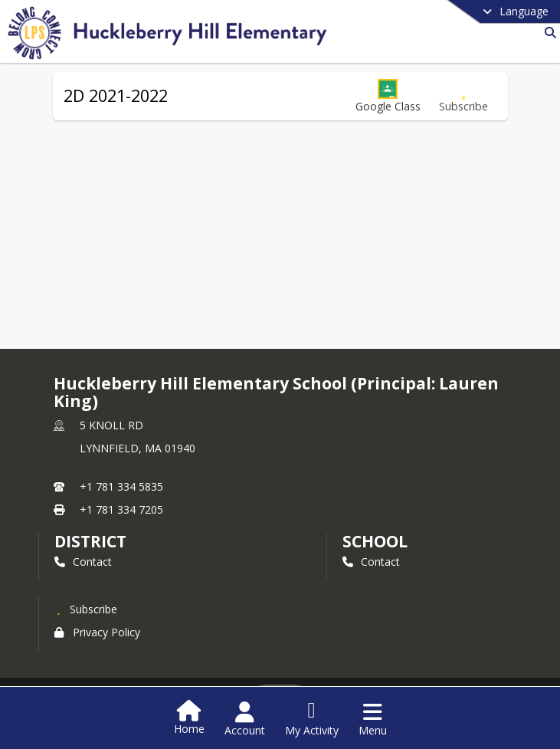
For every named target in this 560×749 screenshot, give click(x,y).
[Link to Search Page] (547, 33)
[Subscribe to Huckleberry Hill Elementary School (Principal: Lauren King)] (86, 609)
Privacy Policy (97, 632)
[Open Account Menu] (245, 719)
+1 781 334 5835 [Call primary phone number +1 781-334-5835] (121, 486)
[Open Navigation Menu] (373, 719)
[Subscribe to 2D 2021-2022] (463, 96)
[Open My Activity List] (312, 719)
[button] (388, 96)
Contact (83, 562)
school (375, 541)
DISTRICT (90, 541)
